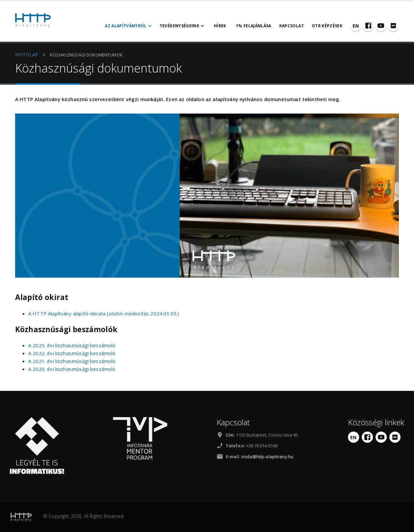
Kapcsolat (292, 26)
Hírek (220, 26)
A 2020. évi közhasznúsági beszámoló (72, 369)
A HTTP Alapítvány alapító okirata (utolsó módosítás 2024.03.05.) (104, 313)
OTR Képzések (327, 26)
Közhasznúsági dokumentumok (86, 55)
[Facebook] (368, 26)
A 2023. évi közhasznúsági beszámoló (72, 345)
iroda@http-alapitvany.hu (267, 457)
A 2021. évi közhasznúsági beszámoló (72, 361)
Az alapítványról (129, 26)
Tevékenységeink (183, 26)
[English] (356, 26)
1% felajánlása (254, 26)
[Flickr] (393, 26)
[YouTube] (381, 26)
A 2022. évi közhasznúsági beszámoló (72, 353)
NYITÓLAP (27, 55)
